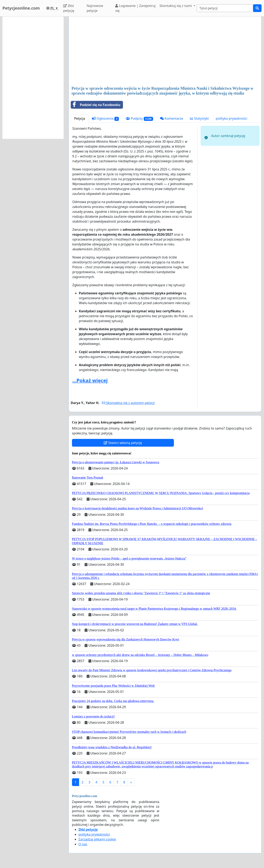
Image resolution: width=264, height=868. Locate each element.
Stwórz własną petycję (123, 443)
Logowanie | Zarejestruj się (135, 8)
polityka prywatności (231, 118)
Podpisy (139, 119)
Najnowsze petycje (95, 8)
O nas (83, 844)
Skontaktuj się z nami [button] (176, 6)
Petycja (80, 118)
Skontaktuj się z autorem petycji (128, 403)
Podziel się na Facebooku (96, 105)
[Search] (225, 8)
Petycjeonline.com (21, 8)
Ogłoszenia (105, 119)
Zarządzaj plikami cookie (97, 839)
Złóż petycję (69, 8)
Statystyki (199, 118)
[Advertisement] (165, 52)
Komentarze (172, 118)
